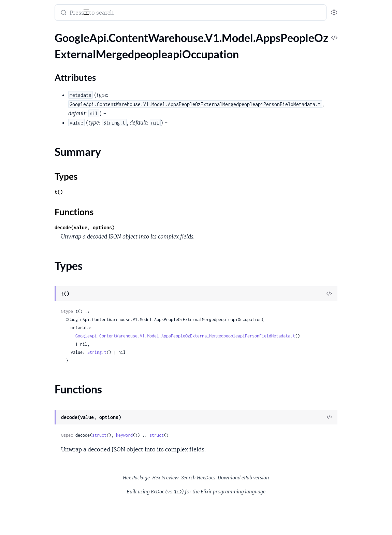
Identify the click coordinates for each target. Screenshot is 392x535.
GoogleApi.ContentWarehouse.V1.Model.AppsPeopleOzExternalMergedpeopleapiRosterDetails (49, 467)
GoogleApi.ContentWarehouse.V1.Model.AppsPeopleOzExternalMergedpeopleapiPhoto (49, 264)
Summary (22, 79)
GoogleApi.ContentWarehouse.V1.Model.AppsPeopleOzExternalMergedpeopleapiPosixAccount (49, 328)
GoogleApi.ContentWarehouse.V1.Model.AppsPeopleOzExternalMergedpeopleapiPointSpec (49, 319)
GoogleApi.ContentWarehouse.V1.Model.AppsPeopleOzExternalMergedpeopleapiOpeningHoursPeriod (49, 126)
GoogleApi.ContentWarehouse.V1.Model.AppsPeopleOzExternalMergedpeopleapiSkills (49, 513)
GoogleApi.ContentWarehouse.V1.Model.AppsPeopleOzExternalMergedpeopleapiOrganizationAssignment (49, 144)
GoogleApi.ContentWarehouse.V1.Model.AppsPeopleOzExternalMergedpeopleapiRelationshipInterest (49, 439)
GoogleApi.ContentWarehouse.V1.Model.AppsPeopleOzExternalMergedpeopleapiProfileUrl (49, 365)
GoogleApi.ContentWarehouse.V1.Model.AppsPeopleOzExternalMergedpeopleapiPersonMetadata (49, 218)
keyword (193, 435)
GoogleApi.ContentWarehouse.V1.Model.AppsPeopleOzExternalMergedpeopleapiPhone (49, 245)
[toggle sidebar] (93, 11)
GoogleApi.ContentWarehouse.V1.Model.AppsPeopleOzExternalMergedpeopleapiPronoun (49, 374)
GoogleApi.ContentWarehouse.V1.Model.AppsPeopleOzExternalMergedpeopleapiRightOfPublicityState (49, 457)
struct (168, 435)
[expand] (96, 46)
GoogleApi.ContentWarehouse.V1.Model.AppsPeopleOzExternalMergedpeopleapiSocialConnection (49, 522)
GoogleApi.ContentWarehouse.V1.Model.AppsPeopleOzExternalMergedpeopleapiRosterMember (49, 476)
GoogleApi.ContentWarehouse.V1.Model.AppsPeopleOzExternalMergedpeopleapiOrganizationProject (49, 153)
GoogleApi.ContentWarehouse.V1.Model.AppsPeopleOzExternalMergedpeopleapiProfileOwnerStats (49, 356)
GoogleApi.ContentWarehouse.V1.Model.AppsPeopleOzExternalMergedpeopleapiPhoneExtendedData (49, 255)
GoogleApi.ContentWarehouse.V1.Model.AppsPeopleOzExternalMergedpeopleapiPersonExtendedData (49, 190)
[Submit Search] (131, 13)
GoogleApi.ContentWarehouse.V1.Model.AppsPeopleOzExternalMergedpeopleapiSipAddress (49, 503)
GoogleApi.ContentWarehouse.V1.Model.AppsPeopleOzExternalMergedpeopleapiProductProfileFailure (49, 347)
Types (18, 87)
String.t (165, 352)
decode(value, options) (153, 227)
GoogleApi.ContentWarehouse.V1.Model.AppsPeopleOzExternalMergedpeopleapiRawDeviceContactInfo (49, 393)
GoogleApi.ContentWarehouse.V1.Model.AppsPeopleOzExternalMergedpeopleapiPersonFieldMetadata (49, 199)
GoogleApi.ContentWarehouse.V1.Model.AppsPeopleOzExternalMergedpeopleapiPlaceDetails (49, 282)
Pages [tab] (12, 32)
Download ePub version (295, 478)
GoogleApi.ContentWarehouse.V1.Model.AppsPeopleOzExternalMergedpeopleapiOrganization (49, 135)
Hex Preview (217, 478)
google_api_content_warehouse (52, 8)
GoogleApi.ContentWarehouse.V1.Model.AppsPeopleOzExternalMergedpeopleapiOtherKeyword (49, 163)
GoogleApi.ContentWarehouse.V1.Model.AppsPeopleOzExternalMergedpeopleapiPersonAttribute (49, 181)
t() (127, 192)
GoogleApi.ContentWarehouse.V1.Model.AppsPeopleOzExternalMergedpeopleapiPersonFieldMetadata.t (253, 336)
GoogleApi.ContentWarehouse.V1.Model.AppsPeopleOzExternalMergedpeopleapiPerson (49, 172)
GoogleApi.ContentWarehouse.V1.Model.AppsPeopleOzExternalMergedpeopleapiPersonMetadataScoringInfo (49, 227)
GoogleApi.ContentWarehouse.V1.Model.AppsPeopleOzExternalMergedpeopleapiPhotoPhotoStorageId (49, 273)
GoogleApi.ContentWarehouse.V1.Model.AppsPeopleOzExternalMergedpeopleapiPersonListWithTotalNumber (49, 209)
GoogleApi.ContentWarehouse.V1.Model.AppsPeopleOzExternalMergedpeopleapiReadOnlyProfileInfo (49, 402)
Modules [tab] (38, 32)
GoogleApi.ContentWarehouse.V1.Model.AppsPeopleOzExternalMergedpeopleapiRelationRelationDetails (49, 430)
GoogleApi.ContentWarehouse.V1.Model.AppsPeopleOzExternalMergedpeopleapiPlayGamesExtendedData (49, 292)
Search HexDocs (249, 478)
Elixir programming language (284, 492)
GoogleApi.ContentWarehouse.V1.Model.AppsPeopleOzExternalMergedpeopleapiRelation (49, 421)
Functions (23, 95)
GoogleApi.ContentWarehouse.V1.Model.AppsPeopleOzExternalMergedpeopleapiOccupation (49, 46)
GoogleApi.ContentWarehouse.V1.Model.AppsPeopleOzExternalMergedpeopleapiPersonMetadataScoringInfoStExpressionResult (49, 236)
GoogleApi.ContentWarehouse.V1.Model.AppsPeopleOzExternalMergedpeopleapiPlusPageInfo (49, 310)
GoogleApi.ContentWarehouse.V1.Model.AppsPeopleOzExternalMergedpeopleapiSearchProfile (49, 494)
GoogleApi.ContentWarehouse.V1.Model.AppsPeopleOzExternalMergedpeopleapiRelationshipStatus (49, 448)
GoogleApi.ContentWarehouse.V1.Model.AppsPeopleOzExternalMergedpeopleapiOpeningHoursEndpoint (49, 117)
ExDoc (209, 492)
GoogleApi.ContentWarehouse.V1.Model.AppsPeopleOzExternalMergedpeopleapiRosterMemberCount (49, 485)
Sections (21, 57)
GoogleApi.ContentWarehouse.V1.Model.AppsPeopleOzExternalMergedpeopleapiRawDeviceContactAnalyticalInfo (49, 384)
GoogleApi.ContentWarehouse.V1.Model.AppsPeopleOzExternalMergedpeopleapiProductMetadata (49, 338)
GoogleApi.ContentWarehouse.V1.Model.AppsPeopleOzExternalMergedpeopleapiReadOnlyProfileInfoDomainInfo (49, 411)
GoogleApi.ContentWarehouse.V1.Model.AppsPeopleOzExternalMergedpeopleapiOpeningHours (49, 107)
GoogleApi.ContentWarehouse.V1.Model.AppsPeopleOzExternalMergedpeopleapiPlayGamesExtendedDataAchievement (49, 301)
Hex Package (187, 478)
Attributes (28, 68)
